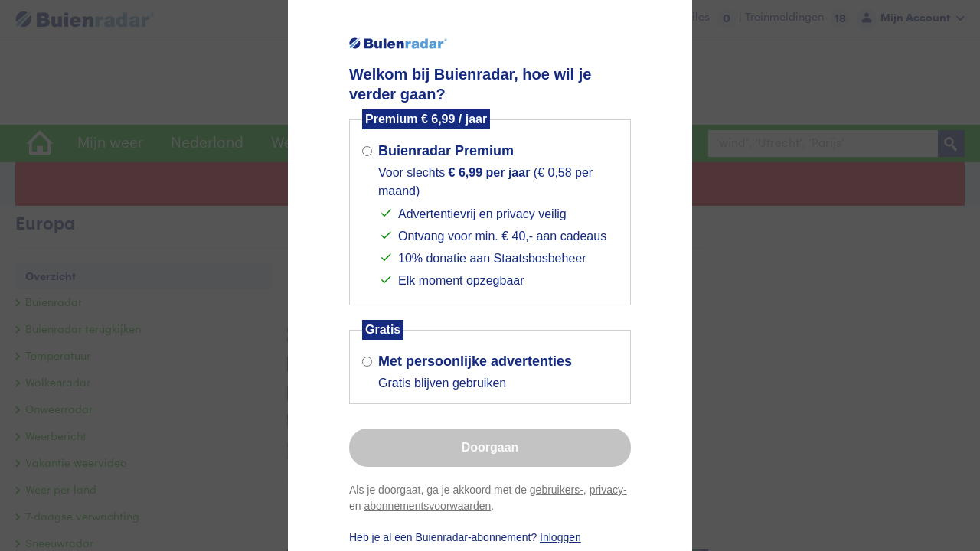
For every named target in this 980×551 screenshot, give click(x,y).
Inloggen (560, 537)
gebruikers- (557, 490)
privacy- (608, 490)
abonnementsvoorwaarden (427, 506)
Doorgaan (490, 447)
